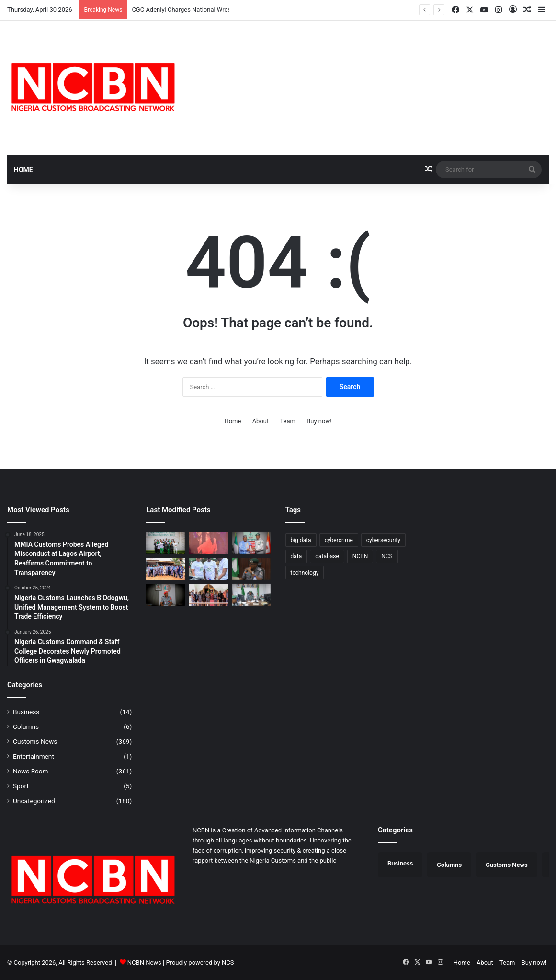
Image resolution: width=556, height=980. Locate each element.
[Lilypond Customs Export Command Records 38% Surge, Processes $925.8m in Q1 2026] (251, 595)
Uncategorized (34, 801)
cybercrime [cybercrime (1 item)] (339, 540)
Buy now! (319, 421)
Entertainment (34, 756)
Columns (26, 726)
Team (288, 421)
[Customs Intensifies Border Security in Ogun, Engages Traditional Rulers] (165, 569)
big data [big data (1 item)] (301, 540)
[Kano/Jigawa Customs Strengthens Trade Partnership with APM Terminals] (251, 569)
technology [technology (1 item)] (305, 573)
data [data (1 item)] (296, 556)
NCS (228, 963)
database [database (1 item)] (327, 556)
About (261, 421)
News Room (31, 771)
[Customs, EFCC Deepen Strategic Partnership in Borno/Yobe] (209, 595)
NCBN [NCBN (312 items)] (360, 556)
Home (23, 170)
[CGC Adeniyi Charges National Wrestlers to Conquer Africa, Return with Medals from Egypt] (165, 543)
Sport (21, 786)
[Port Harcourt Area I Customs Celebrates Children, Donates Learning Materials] (209, 569)
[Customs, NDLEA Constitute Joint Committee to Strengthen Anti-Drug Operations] (251, 543)
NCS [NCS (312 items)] (387, 556)
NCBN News (144, 963)
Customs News (35, 741)
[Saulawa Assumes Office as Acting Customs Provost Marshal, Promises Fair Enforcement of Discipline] (165, 595)
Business (26, 712)
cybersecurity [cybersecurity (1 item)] (383, 540)
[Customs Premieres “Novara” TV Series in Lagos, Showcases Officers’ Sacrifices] (209, 543)
